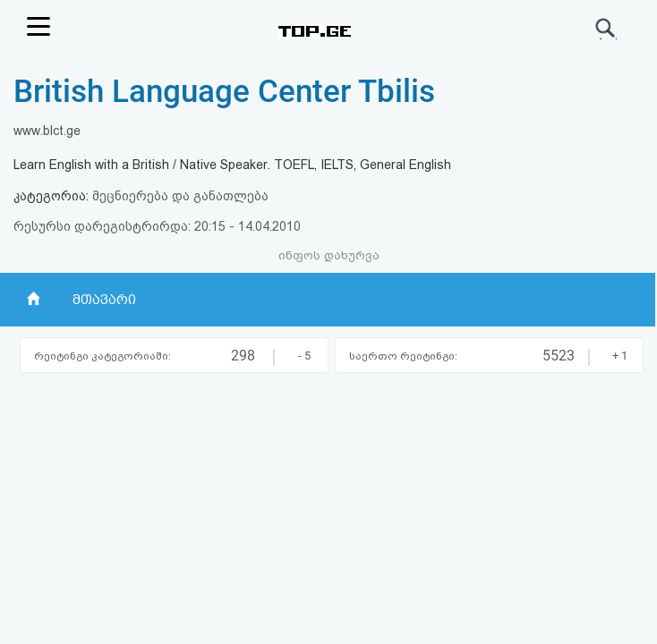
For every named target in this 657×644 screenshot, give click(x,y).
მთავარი (104, 300)
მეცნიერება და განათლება (180, 196)
